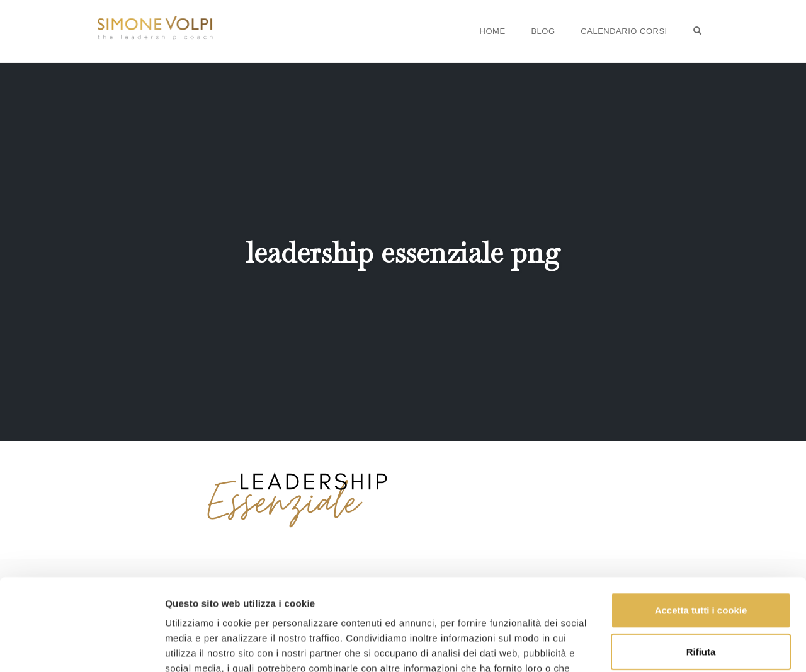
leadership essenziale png (403, 253)
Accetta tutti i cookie (701, 524)
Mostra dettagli (199, 647)
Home (493, 31)
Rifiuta (701, 565)
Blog (543, 31)
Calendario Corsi (624, 31)
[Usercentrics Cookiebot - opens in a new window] (82, 647)
